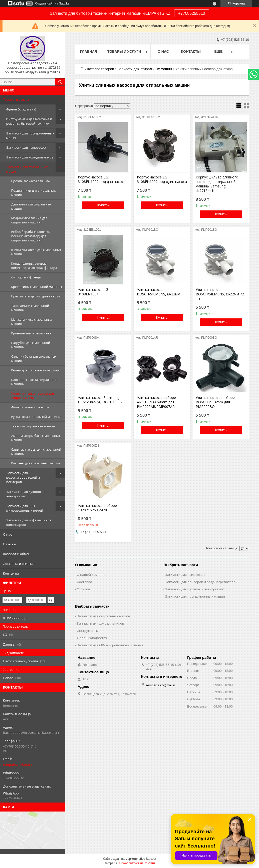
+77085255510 (192, 13)
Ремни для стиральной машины (35, 370)
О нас (7, 534)
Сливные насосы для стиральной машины (36, 452)
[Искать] (60, 82)
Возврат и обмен (17, 554)
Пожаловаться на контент (137, 863)
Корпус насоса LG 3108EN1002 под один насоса (162, 179)
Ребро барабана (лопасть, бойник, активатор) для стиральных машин (31, 236)
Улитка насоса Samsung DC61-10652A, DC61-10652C (101, 400)
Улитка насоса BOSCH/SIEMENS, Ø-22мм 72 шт (220, 294)
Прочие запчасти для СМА (31, 181)
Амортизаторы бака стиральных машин (36, 438)
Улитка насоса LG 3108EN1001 (93, 292)
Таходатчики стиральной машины (30, 308)
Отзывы (10, 544)
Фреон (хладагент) (21, 109)
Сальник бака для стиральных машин (34, 359)
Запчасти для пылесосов (26, 147)
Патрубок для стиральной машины (31, 345)
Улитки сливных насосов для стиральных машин (33, 396)
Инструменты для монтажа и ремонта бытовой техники (29, 121)
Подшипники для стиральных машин (33, 193)
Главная (89, 51)
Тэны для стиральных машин (33, 426)
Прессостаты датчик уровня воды (36, 296)
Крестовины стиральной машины (37, 287)
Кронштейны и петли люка (31, 333)
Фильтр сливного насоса (30, 407)
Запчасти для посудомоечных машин (30, 135)
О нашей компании (92, 575)
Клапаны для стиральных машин (36, 463)
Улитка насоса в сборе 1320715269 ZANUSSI (97, 508)
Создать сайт (45, 3)
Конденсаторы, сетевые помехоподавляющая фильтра (34, 266)
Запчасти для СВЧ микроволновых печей (25, 508)
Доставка (84, 582)
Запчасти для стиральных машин (27, 169)
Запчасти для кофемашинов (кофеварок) (29, 522)
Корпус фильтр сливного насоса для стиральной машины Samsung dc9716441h (217, 184)
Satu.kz (151, 859)
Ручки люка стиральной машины (36, 417)
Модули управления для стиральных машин (29, 220)
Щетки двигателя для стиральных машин (36, 252)
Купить (103, 205)
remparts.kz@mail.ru (19, 765)
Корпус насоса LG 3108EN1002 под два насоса (102, 179)
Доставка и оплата (18, 564)
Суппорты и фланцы (26, 277)
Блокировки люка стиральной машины (34, 382)
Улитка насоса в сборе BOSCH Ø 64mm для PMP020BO (215, 402)
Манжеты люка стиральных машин (32, 322)
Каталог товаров (100, 69)
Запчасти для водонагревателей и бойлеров (23, 477)
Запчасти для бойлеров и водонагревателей (201, 582)
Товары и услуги (16, 99)
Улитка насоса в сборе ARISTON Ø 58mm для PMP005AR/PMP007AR (156, 402)
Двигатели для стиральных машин (31, 206)
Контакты (11, 573)
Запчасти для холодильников (30, 157)
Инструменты (88, 631)
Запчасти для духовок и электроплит (25, 494)
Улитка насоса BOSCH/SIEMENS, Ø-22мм (159, 292)
